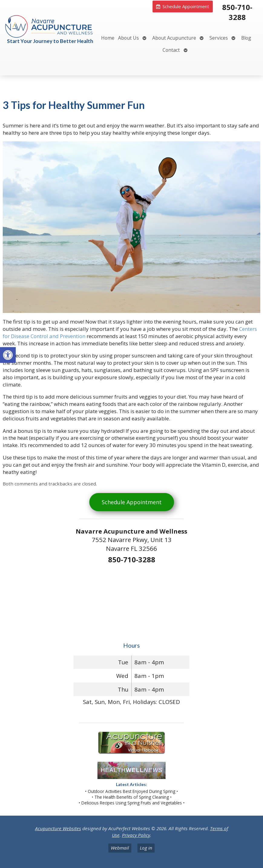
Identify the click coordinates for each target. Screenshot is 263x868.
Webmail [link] (120, 848)
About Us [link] (128, 38)
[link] (8, 355)
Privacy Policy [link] (136, 835)
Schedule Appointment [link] (132, 502)
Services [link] (219, 38)
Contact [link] (171, 50)
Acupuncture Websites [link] (58, 828)
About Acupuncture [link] (174, 38)
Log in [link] (146, 848)
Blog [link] (246, 38)
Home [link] (108, 38)
